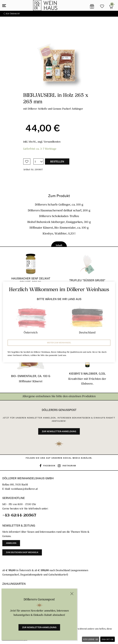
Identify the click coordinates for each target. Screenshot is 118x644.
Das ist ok (108, 639)
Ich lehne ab (91, 639)
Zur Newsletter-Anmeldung (39, 627)
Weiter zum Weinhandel (59, 343)
